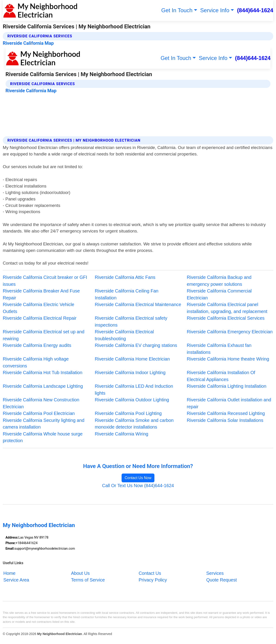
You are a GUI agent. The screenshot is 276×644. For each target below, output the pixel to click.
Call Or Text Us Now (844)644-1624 (138, 486)
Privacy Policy (153, 580)
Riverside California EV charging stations (136, 345)
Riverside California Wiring (122, 434)
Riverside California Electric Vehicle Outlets (38, 308)
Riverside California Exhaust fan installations (219, 349)
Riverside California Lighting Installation (227, 386)
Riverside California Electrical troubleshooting (124, 335)
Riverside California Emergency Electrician (230, 332)
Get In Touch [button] (177, 10)
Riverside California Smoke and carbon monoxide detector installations (134, 424)
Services (215, 573)
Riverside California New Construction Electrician (41, 403)
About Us (80, 573)
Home (9, 573)
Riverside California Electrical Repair (40, 318)
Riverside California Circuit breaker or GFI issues (45, 281)
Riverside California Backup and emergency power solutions (219, 281)
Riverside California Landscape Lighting (43, 386)
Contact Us (150, 573)
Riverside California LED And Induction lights (134, 390)
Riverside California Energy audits (37, 345)
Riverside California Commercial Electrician (219, 294)
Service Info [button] (215, 10)
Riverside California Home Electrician (132, 359)
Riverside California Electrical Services (226, 318)
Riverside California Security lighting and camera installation (44, 424)
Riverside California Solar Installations (225, 420)
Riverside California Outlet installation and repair (229, 403)
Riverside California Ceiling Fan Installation (127, 294)
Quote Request (221, 580)
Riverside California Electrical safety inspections (131, 322)
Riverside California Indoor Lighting (130, 373)
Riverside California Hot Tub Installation (43, 373)
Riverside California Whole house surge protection (43, 437)
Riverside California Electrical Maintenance (138, 304)
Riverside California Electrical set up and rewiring (44, 335)
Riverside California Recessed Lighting (226, 413)
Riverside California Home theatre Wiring (228, 359)
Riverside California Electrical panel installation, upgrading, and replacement (227, 308)
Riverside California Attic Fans (125, 277)
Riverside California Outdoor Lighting (132, 400)
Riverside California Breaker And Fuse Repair (41, 294)
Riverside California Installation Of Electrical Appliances (221, 376)
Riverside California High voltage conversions (36, 362)
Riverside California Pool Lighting (128, 413)
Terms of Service (88, 580)
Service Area (16, 580)
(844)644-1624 (255, 10)
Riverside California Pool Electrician (39, 413)
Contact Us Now (138, 478)
